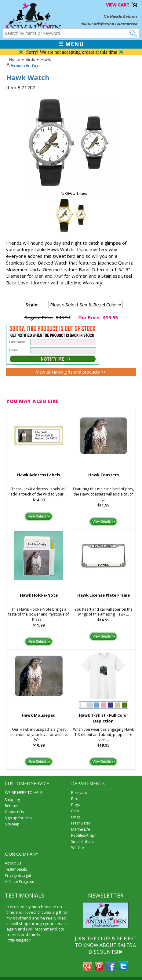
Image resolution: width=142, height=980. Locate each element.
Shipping (12, 800)
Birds (30, 59)
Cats (75, 811)
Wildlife (78, 848)
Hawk (46, 59)
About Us (13, 863)
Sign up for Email (19, 818)
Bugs (75, 805)
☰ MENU (71, 44)
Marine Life (81, 829)
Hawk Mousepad (39, 715)
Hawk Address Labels (39, 475)
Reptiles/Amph (84, 835)
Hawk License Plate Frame (104, 595)
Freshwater (81, 823)
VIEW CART (118, 5)
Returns (11, 806)
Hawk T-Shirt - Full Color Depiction (104, 718)
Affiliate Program (20, 881)
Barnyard (79, 793)
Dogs (76, 817)
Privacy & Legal (18, 875)
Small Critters (83, 841)
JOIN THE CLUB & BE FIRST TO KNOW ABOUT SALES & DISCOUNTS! (106, 945)
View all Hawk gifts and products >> (71, 372)
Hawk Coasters (104, 475)
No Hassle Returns (120, 16)
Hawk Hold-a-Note (39, 595)
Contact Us (14, 812)
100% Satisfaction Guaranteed (109, 24)
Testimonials (16, 869)
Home (15, 59)
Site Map (12, 824)
